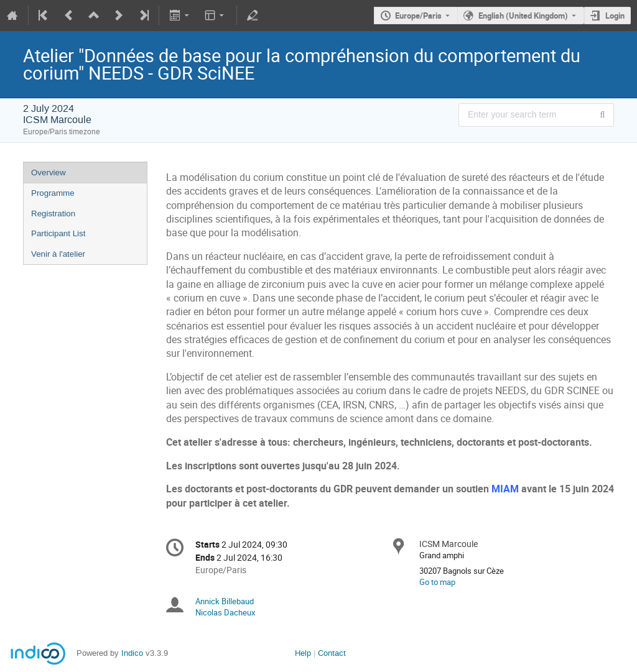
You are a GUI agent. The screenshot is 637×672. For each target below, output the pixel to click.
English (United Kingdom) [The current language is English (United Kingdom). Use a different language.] (523, 16)
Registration (53, 214)
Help (303, 653)
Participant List (58, 233)
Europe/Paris (418, 16)
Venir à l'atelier (58, 254)
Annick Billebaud (225, 601)
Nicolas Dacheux (225, 612)
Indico (132, 653)
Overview (49, 173)
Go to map (437, 582)
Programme (53, 193)
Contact (332, 653)
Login (615, 16)
